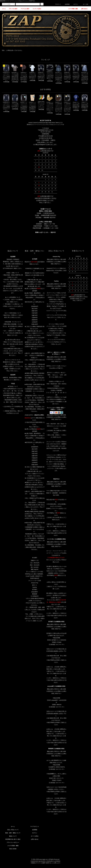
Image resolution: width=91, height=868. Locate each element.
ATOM (15, 849)
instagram (42, 145)
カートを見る (35, 836)
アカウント (57, 4)
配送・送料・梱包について (13, 833)
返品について (13, 836)
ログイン (75, 4)
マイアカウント (35, 826)
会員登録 (66, 4)
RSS (11, 849)
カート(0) (85, 4)
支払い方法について (13, 830)
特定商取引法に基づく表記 (13, 839)
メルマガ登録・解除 (13, 846)
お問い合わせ (35, 839)
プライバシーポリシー (13, 842)
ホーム (13, 826)
